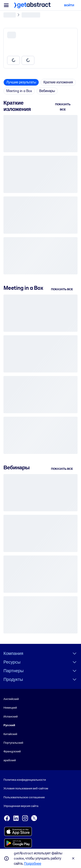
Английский (11, 699)
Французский (12, 751)
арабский (10, 760)
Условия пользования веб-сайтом (26, 788)
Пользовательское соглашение (24, 797)
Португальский (13, 743)
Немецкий (10, 708)
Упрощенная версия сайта (21, 806)
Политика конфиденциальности (25, 780)
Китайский (10, 734)
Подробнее (33, 864)
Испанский (11, 716)
